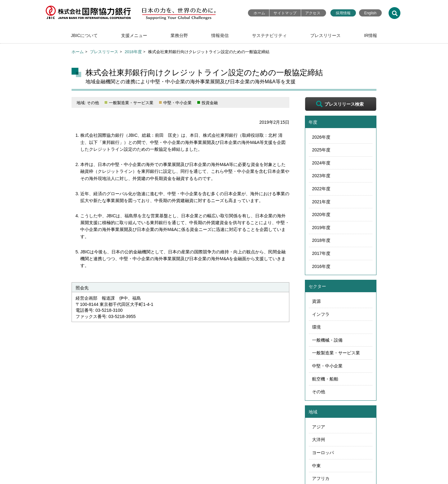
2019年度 (321, 228)
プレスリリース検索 (344, 104)
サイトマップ (285, 13)
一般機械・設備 (327, 340)
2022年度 (321, 189)
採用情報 (343, 13)
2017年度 (321, 253)
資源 (316, 301)
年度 (313, 122)
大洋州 (319, 440)
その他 (319, 392)
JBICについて (84, 35)
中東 (316, 466)
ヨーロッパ (323, 453)
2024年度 (321, 163)
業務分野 (179, 35)
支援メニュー (134, 35)
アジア (319, 427)
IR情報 (371, 35)
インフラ (321, 314)
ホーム (259, 13)
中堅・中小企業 (327, 366)
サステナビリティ (269, 35)
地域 (313, 412)
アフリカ (321, 478)
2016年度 (321, 266)
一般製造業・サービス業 (336, 353)
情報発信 (220, 35)
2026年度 (321, 137)
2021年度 (321, 202)
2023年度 (321, 176)
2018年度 (133, 52)
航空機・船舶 (325, 379)
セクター (317, 286)
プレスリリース (325, 35)
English (370, 13)
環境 (316, 327)
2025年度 (321, 150)
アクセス (313, 13)
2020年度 (321, 214)
